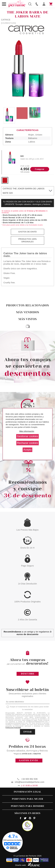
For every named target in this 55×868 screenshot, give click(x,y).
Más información (27, 431)
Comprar (40, 169)
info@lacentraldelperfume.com (30, 782)
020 (22, 156)
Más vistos (28, 319)
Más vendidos (27, 312)
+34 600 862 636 (29, 779)
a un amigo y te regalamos (27, 633)
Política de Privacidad (13, 728)
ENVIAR (27, 732)
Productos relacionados (27, 305)
